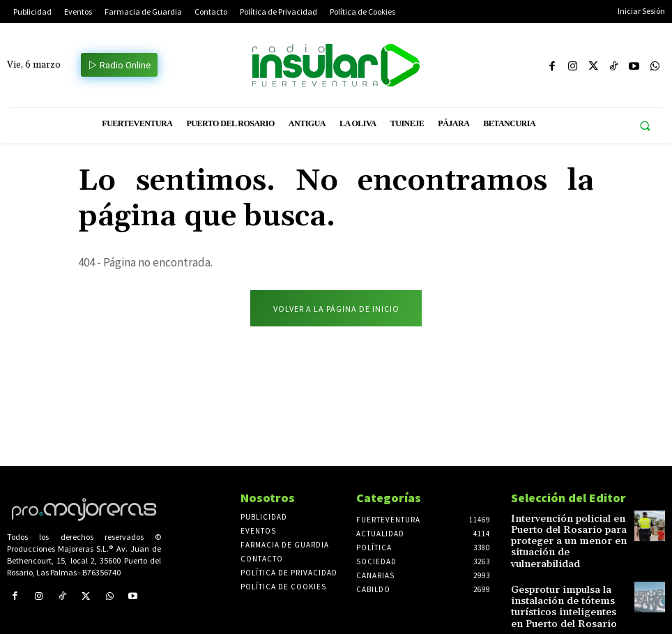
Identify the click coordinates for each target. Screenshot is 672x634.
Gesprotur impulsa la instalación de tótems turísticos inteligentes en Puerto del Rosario (561, 586)
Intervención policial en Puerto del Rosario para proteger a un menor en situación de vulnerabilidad (564, 533)
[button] (645, 126)
